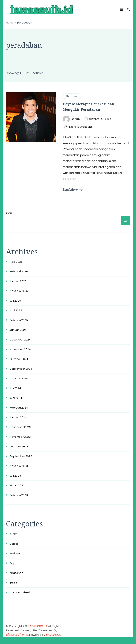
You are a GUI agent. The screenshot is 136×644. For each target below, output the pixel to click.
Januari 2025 (18, 330)
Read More (73, 190)
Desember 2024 (20, 340)
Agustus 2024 (19, 378)
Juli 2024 (15, 388)
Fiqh (12, 563)
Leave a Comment (81, 127)
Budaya (15, 553)
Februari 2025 (19, 320)
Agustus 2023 (19, 466)
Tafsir (13, 583)
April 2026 (16, 262)
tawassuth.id (39, 626)
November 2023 (20, 437)
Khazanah (72, 96)
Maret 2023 (17, 485)
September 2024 (21, 369)
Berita (14, 544)
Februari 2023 (19, 495)
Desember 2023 (20, 427)
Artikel (14, 534)
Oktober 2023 (19, 447)
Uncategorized (20, 592)
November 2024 (20, 349)
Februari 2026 (19, 272)
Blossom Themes (17, 635)
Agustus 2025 (19, 291)
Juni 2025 (16, 310)
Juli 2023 (15, 476)
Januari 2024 (18, 417)
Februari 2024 (19, 408)
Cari (9, 213)
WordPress (53, 635)
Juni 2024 (16, 398)
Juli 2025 (15, 301)
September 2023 (21, 456)
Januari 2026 (18, 281)
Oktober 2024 (19, 359)
